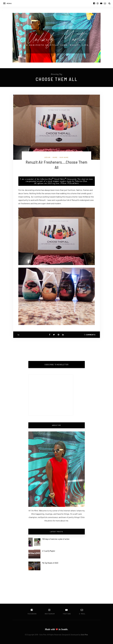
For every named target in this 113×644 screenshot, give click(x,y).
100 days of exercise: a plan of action (56, 539)
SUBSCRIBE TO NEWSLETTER (56, 365)
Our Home (64, 157)
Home (55, 157)
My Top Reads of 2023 (50, 563)
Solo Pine (84, 635)
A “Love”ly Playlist (49, 551)
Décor (48, 157)
